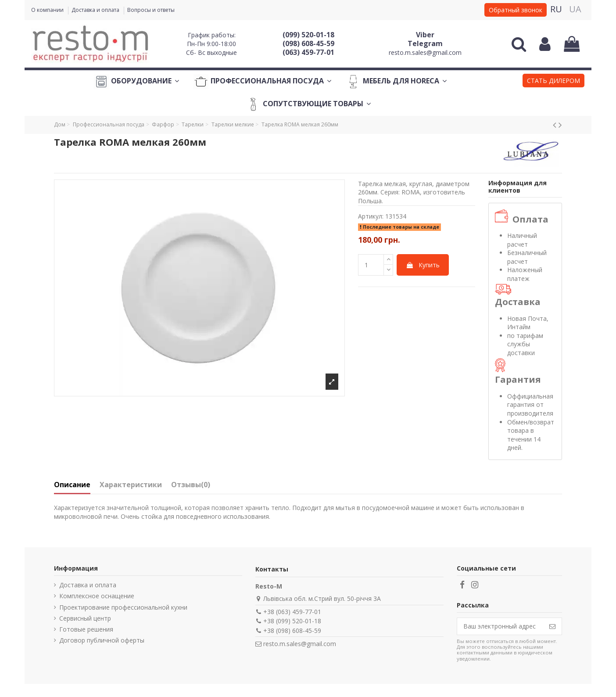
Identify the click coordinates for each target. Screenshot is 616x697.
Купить (423, 265)
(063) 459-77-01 (308, 52)
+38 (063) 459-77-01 (292, 612)
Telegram (425, 43)
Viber (425, 35)
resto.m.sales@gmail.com (425, 52)
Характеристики (131, 485)
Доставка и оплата (96, 10)
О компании (48, 10)
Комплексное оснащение (97, 596)
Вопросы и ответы (151, 10)
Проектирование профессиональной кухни (123, 607)
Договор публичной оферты (102, 640)
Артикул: (371, 216)
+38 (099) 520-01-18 (292, 621)
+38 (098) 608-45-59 (292, 631)
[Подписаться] (552, 626)
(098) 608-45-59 (308, 43)
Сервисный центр (85, 618)
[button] (553, 82)
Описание (72, 485)
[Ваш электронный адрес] (500, 626)
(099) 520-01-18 (308, 35)
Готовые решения (86, 629)
